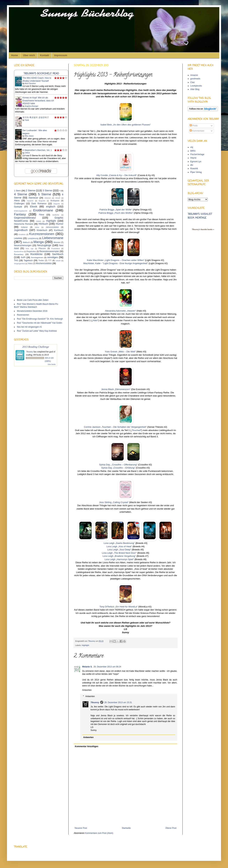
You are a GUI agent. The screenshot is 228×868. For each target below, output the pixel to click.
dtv (192, 165)
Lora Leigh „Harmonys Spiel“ (119, 559)
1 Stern (17, 191)
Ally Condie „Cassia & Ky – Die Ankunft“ (117, 175)
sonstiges (53, 257)
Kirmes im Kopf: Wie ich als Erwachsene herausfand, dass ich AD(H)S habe (38, 101)
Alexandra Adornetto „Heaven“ (120, 311)
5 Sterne (45, 194)
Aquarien (30, 201)
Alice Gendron (30, 83)
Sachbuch (58, 254)
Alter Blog (195, 89)
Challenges (19, 204)
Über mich (29, 55)
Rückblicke (36, 254)
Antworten (87, 690)
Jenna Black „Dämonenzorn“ (116, 389)
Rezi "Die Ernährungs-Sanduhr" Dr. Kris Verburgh (40, 319)
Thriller (41, 260)
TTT (50, 260)
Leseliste (18, 238)
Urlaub (58, 261)
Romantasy (19, 254)
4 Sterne (21, 194)
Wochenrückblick (44, 263)
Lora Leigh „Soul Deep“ (119, 550)
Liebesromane (53, 238)
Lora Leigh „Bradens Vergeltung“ (119, 556)
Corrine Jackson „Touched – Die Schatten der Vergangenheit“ (115, 427)
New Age (29, 248)
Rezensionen (23, 315)
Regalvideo (31, 251)
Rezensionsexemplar (49, 251)
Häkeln (39, 221)
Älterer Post (171, 828)
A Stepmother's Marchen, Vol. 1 (37, 150)
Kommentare (197, 131)
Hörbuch (43, 224)
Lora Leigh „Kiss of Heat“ (119, 546)
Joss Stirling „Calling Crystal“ (114, 502)
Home (15, 55)
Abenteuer (33, 198)
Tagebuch (28, 260)
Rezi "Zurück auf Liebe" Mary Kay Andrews (37, 331)
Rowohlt (194, 169)
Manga (39, 242)
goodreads (195, 79)
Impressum (61, 55)
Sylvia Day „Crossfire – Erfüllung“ (118, 468)
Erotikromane (43, 210)
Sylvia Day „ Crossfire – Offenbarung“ (118, 465)
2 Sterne (30, 190)
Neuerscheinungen (23, 245)
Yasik (27, 120)
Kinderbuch (42, 230)
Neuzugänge (44, 245)
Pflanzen (42, 248)
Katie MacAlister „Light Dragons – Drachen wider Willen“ (116, 260)
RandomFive (19, 251)
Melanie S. (87, 667)
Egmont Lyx (196, 162)
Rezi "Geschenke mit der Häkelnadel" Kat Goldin (40, 323)
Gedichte (56, 215)
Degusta (57, 204)
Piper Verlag (196, 172)
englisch (51, 207)
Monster (57, 242)
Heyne (193, 158)
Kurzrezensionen (42, 234)
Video (30, 263)
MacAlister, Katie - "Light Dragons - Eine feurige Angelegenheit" (116, 263)
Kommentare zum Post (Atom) (99, 833)
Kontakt (44, 55)
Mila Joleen (29, 136)
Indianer (24, 227)
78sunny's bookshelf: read (41, 74)
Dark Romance (39, 204)
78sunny (92, 641)
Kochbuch (59, 230)
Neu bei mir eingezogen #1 (29, 327)
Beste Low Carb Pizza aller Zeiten (33, 300)
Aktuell (58, 198)
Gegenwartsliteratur (25, 218)
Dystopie (18, 207)
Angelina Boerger (31, 106)
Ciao (193, 82)
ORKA (27, 153)
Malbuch (26, 242)
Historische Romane (24, 224)
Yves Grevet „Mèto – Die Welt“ (120, 352)
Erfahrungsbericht (21, 211)
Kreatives (22, 234)
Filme (41, 215)
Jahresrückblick (52, 227)
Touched (136, 430)
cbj (192, 147)
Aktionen (48, 198)
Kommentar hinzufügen (87, 746)
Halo (95, 320)
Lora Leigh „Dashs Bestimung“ (119, 543)
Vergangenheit (19, 263)
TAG (16, 260)
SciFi (23, 257)
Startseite (126, 828)
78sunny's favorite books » (203, 229)
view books (52, 364)
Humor (60, 224)
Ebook (34, 207)
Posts (194, 126)
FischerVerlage (197, 154)
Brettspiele (55, 201)
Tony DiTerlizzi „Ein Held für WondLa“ (119, 607)
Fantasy (20, 214)
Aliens (17, 201)
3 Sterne (47, 190)
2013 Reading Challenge (36, 347)
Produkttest (56, 248)
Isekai (37, 227)
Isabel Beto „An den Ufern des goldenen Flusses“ (125, 125)
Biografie (42, 201)
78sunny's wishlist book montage (200, 216)
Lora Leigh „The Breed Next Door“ (119, 553)
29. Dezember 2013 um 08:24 (107, 667)
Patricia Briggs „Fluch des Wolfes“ (116, 213)
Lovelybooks (196, 86)
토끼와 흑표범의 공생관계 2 (35, 117)
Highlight (85, 645)
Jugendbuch (21, 230)
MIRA (193, 151)
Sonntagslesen (37, 257)
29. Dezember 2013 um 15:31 (118, 702)
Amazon (194, 75)
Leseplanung (33, 238)
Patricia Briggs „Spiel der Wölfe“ (116, 210)
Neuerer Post (81, 828)
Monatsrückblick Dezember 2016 (32, 311)
